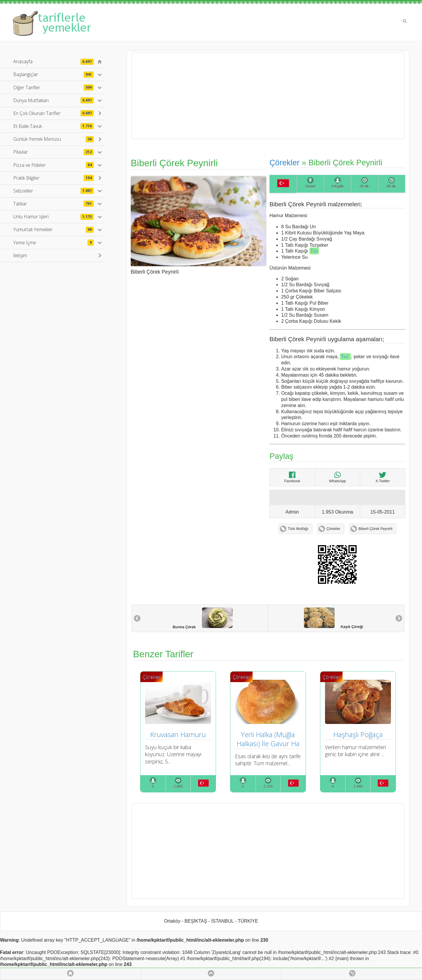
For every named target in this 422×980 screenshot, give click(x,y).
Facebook (292, 477)
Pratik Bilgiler (53, 178)
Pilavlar (53, 152)
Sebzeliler (53, 191)
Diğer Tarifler (53, 87)
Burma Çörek (203, 618)
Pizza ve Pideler (53, 165)
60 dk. (392, 186)
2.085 (178, 787)
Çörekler (284, 163)
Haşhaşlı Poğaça (358, 734)
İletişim (20, 255)
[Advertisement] (268, 96)
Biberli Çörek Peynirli (375, 529)
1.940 (358, 787)
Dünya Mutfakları (53, 100)
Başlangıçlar (53, 74)
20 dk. (365, 186)
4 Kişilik (337, 186)
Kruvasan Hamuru (178, 734)
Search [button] (405, 21)
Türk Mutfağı (298, 529)
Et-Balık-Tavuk (53, 126)
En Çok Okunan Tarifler (53, 113)
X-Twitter (383, 477)
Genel (310, 186)
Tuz (314, 251)
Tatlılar (53, 204)
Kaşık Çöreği (333, 618)
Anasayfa (53, 61)
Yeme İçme (53, 243)
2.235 (268, 787)
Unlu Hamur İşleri (53, 217)
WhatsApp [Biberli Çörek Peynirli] (338, 477)
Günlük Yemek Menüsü (53, 139)
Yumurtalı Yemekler (53, 229)
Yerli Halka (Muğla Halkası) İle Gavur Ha (268, 739)
